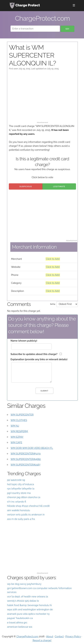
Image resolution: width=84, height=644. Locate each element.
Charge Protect (25, 6)
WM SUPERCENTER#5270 (26, 454)
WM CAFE (16, 442)
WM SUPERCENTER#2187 (25, 465)
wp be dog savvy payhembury (24, 584)
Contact (59, 636)
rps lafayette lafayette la (21, 489)
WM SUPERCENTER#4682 (26, 459)
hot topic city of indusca (20, 484)
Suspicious (26, 187)
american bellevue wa (19, 627)
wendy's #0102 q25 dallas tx (23, 601)
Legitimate (59, 187)
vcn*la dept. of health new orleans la (27, 597)
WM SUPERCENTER (22, 415)
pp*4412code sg (16, 480)
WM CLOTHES (19, 420)
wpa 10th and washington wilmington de (30, 609)
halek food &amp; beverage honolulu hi (29, 605)
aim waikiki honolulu (19, 510)
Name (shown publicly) (24, 341)
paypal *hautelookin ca (20, 618)
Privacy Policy (73, 636)
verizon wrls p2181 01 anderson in (26, 515)
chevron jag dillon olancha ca (24, 497)
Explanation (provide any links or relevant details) (39, 359)
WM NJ (15, 426)
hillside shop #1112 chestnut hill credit (28, 506)
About (50, 636)
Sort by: (53, 304)
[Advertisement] (42, 97)
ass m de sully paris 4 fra (21, 519)
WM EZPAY (17, 437)
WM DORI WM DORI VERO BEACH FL (32, 448)
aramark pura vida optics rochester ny (28, 614)
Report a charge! (42, 640)
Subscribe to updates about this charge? (34, 354)
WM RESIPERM (19, 431)
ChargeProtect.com (27, 636)
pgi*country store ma (19, 493)
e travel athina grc (17, 623)
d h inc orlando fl (17, 502)
